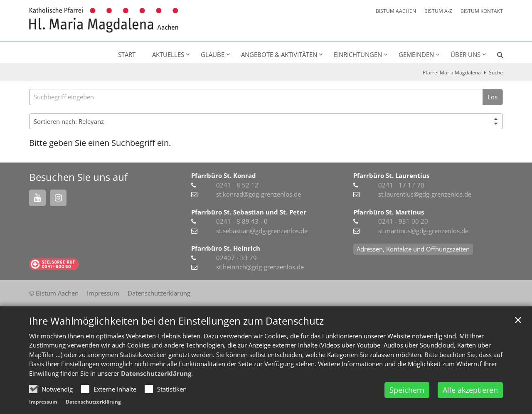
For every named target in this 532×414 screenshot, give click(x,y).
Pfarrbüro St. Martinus (389, 212)
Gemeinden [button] (416, 54)
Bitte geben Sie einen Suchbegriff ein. (100, 143)
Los (493, 97)
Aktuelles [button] (168, 54)
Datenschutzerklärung (156, 373)
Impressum (43, 402)
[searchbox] (256, 97)
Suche (496, 73)
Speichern (407, 390)
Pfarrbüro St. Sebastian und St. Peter (249, 212)
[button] (495, 56)
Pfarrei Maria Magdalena (452, 73)
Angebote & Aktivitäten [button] (279, 54)
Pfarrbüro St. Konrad (224, 175)
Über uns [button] (465, 54)
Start (127, 54)
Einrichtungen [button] (358, 54)
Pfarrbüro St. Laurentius (391, 175)
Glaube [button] (213, 54)
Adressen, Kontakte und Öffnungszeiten (413, 249)
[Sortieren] (266, 122)
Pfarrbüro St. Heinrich (226, 248)
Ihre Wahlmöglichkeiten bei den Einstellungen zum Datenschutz (176, 321)
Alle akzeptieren (470, 390)
